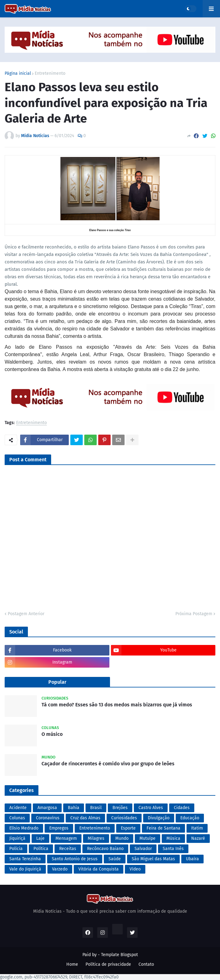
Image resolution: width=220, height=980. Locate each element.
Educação (190, 818)
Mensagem (66, 838)
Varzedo (60, 869)
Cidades (182, 808)
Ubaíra (192, 859)
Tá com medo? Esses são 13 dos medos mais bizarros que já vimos (117, 705)
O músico (52, 734)
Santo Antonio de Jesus (75, 859)
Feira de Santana (163, 828)
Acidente (18, 808)
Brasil (96, 808)
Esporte (128, 828)
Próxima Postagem (194, 614)
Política (41, 849)
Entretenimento (50, 74)
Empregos (59, 828)
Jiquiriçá (17, 838)
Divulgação (159, 818)
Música (173, 838)
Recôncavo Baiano (105, 849)
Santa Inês (173, 849)
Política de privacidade (108, 964)
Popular (57, 682)
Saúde (115, 859)
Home (72, 964)
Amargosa (47, 808)
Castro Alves (151, 808)
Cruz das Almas (85, 818)
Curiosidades (124, 818)
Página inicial (18, 74)
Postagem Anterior (26, 614)
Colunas (17, 818)
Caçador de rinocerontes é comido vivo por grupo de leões (108, 764)
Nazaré (198, 838)
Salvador (143, 849)
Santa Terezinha (25, 859)
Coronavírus (48, 818)
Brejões (120, 808)
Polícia (16, 849)
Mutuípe (147, 838)
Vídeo (135, 869)
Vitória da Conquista (99, 869)
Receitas (68, 849)
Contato (146, 964)
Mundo (122, 838)
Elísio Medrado (24, 828)
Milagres (96, 838)
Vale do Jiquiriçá (25, 869)
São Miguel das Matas (153, 859)
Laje (40, 838)
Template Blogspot (119, 955)
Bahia (74, 808)
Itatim (197, 828)
